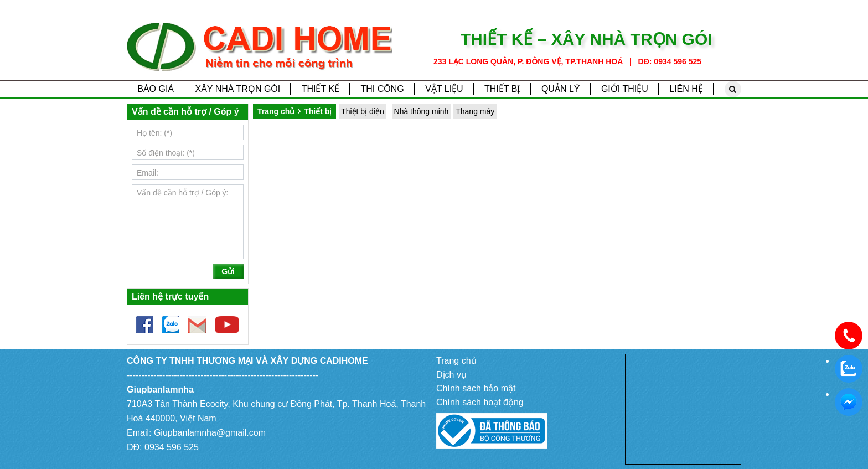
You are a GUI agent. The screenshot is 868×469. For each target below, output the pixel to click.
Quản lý (561, 89)
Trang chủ (276, 111)
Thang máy (475, 111)
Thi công (382, 89)
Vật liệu (444, 89)
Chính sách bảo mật (476, 388)
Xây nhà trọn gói (237, 89)
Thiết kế (321, 89)
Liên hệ (686, 89)
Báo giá (156, 89)
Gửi (228, 271)
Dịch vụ (451, 375)
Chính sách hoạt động (480, 402)
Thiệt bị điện (363, 111)
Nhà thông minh (422, 111)
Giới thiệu (625, 89)
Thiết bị (502, 89)
